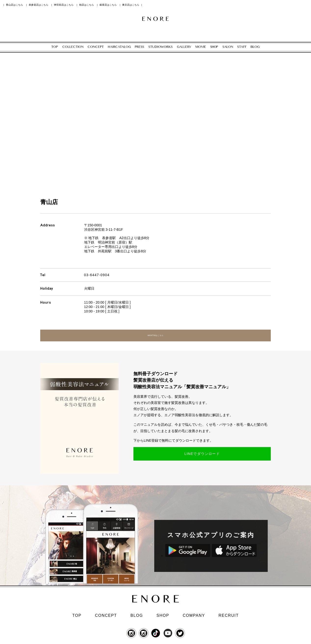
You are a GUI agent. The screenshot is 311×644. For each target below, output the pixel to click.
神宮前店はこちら (64, 5)
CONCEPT (106, 617)
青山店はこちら (14, 5)
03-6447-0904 (97, 275)
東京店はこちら (131, 5)
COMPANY (194, 617)
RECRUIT (229, 617)
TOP (77, 617)
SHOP (163, 617)
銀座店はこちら (108, 5)
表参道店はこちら (39, 5)
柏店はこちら (87, 5)
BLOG (137, 617)
